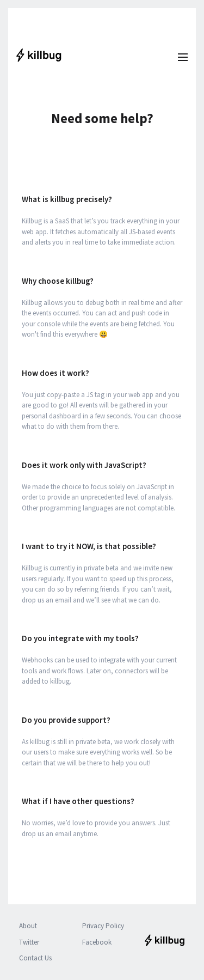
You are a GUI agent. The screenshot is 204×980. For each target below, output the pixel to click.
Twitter (29, 942)
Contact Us (35, 958)
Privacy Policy (103, 926)
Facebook (97, 942)
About (28, 926)
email (63, 834)
